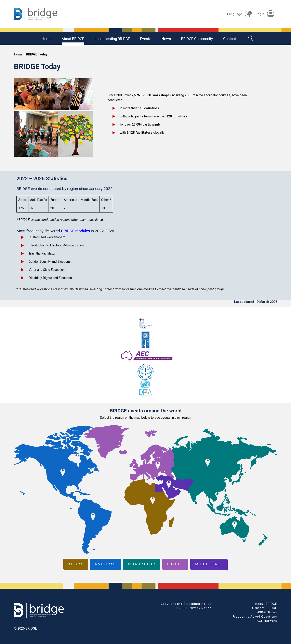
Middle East (209, 564)
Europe (175, 564)
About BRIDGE (73, 39)
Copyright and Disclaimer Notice (186, 604)
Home (47, 39)
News (166, 39)
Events (146, 39)
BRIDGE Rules (266, 612)
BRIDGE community (197, 39)
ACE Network (267, 621)
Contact (230, 39)
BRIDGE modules (75, 231)
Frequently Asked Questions (255, 617)
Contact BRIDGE (265, 608)
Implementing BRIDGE (112, 39)
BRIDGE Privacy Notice (194, 608)
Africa (76, 564)
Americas (105, 564)
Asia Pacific (142, 564)
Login (265, 14)
